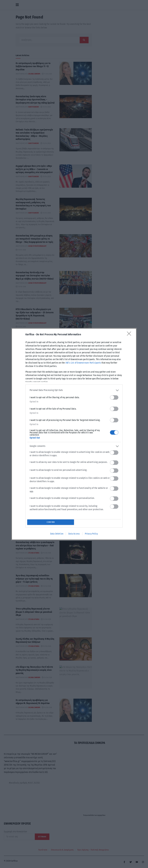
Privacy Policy (91, 534)
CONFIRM (51, 522)
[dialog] (74, 434)
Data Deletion (57, 534)
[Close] (130, 335)
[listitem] (74, 390)
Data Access (74, 534)
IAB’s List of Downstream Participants (83, 363)
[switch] (114, 397)
